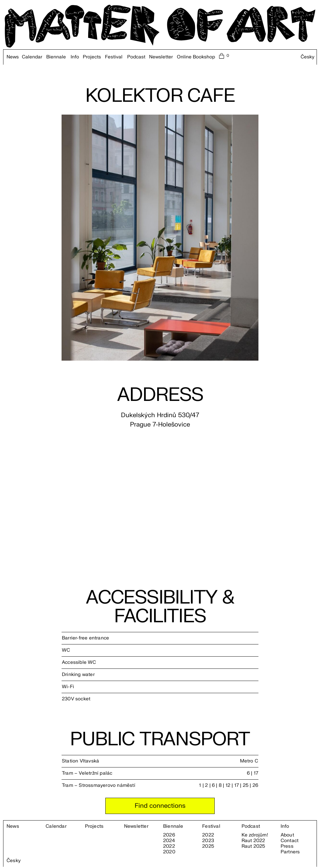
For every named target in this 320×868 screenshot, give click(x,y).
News (13, 57)
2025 (208, 846)
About (287, 835)
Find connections (160, 806)
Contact (290, 841)
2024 (169, 841)
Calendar (32, 57)
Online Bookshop (196, 57)
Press (287, 846)
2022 (169, 846)
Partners (290, 852)
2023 (208, 841)
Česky (307, 57)
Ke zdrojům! (255, 835)
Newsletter (161, 57)
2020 (169, 852)
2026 (169, 835)
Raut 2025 (253, 846)
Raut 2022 (253, 841)
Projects (92, 57)
